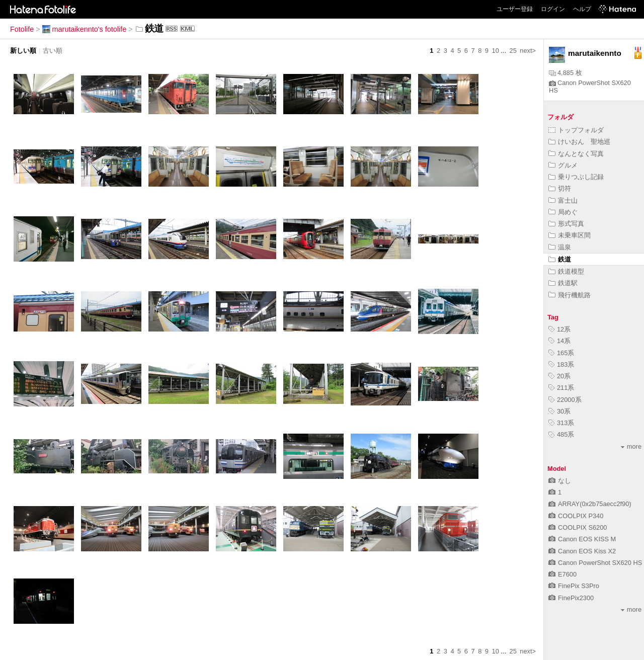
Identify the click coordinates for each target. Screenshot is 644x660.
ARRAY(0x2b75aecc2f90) (590, 504)
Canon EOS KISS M (582, 539)
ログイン (553, 9)
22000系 (565, 400)
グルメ (563, 165)
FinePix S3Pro (574, 586)
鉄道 (560, 259)
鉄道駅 (563, 283)
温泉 (560, 247)
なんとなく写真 (576, 154)
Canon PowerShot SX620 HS (595, 563)
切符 (560, 188)
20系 (559, 376)
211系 (561, 388)
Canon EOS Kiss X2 (582, 551)
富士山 (563, 200)
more (631, 446)
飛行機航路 (570, 295)
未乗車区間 (570, 235)
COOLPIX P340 (576, 516)
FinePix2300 (571, 598)
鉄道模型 (566, 271)
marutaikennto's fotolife (85, 29)
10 (496, 51)
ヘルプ (582, 9)
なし (560, 481)
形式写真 (566, 224)
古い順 (53, 51)
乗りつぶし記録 (576, 177)
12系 (559, 329)
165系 (561, 353)
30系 (559, 411)
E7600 (562, 574)
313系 (561, 423)
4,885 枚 (566, 73)
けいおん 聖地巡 (579, 142)
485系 (561, 434)
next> (528, 51)
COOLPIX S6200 (578, 527)
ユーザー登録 (515, 9)
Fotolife (22, 29)
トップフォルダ (576, 130)
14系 (559, 341)
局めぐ (563, 212)
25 (513, 51)
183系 (561, 364)
